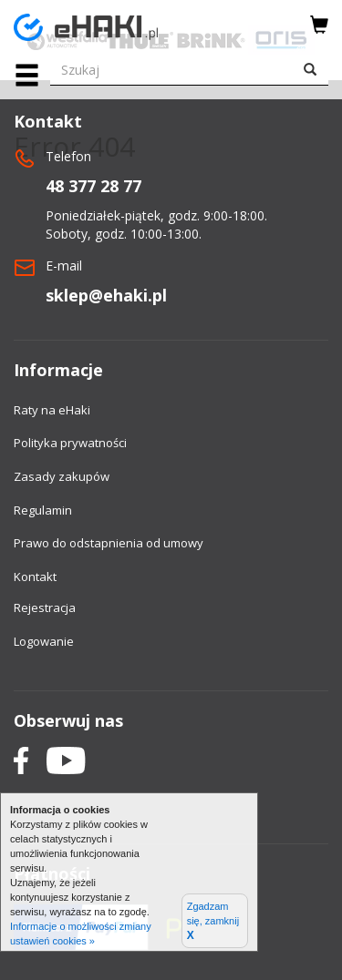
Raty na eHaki (52, 410)
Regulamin (43, 510)
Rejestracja (45, 607)
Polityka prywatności (70, 443)
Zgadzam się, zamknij (213, 921)
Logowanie (44, 641)
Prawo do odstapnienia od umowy (109, 543)
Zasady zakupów (62, 476)
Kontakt (35, 577)
